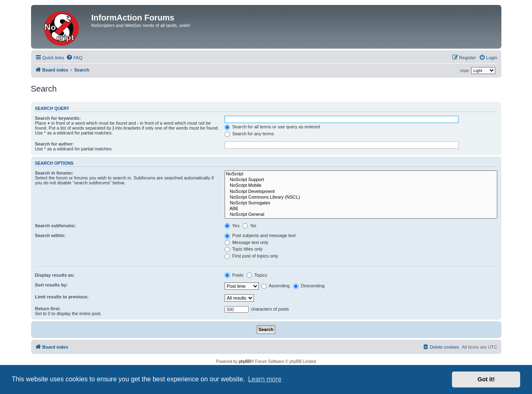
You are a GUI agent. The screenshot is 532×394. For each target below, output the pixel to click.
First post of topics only (252, 256)
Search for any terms (249, 134)
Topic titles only (244, 249)
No (249, 226)
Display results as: (55, 275)
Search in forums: (54, 173)
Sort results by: (52, 285)
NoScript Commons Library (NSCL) (361, 197)
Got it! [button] (486, 379)
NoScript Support (361, 180)
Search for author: (55, 144)
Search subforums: (56, 226)
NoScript (361, 174)
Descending (309, 286)
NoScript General (361, 215)
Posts (234, 275)
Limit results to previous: (62, 297)
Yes (232, 226)
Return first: (48, 309)
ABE (361, 209)
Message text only (247, 242)
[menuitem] (74, 58)
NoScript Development (361, 192)
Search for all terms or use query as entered (272, 127)
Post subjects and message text (260, 235)
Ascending (276, 286)
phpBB (245, 362)
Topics (257, 275)
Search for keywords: (58, 118)
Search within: (50, 235)
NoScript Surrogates (361, 203)
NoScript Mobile (361, 186)
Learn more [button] (265, 379)
